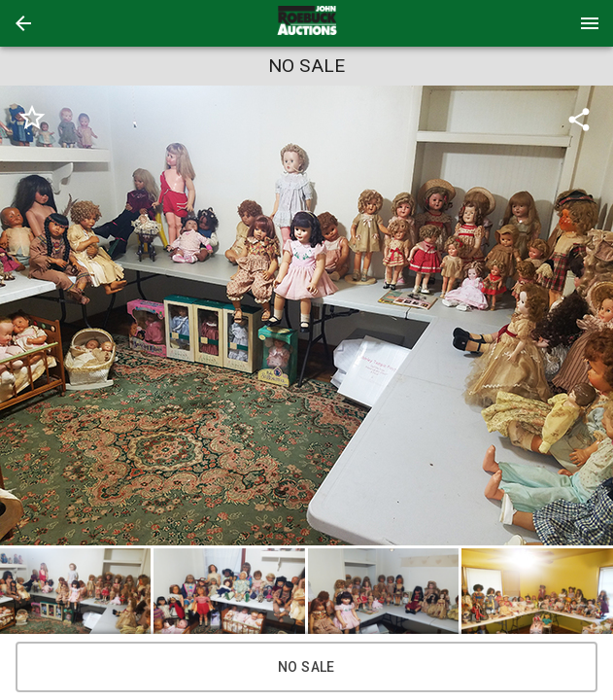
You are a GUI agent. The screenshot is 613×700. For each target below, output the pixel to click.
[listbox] (306, 315)
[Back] (23, 23)
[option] (306, 315)
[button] (23, 23)
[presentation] (307, 23)
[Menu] (590, 23)
